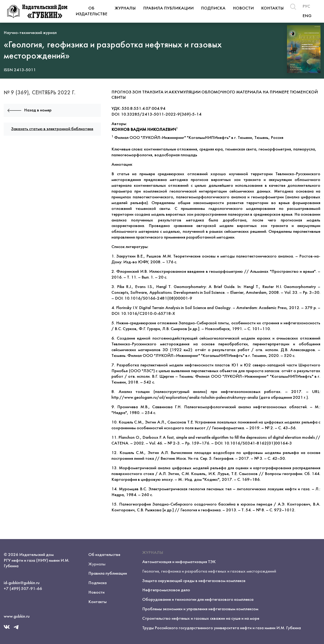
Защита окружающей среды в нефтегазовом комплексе (194, 581)
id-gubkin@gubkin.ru (22, 583)
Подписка (213, 8)
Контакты (272, 8)
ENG (307, 16)
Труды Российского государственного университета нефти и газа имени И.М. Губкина (222, 628)
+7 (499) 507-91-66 (23, 589)
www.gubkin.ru (17, 616)
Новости (243, 8)
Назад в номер (29, 110)
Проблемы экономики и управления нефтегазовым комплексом (200, 609)
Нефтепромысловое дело (166, 590)
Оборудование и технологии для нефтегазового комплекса (198, 600)
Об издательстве (91, 11)
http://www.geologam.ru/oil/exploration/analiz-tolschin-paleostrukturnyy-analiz (185, 398)
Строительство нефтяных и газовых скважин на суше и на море (201, 619)
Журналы (125, 8)
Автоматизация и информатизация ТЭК (179, 562)
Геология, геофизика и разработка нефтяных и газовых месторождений (209, 571)
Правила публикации (168, 8)
